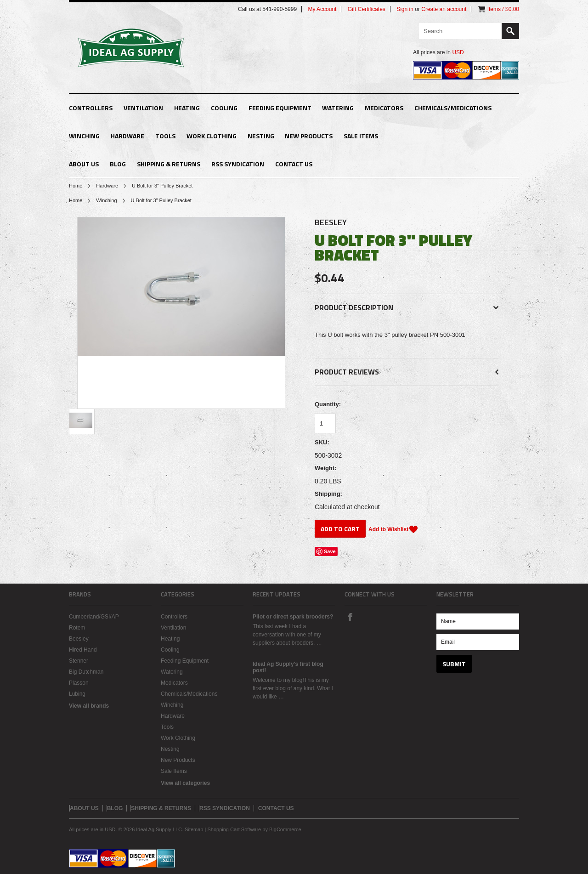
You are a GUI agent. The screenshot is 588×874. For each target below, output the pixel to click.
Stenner (79, 661)
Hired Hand (83, 650)
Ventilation (143, 108)
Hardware (127, 136)
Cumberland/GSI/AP (94, 617)
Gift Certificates (367, 9)
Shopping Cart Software (234, 829)
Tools (165, 136)
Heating (187, 108)
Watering (338, 108)
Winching (84, 136)
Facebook (350, 617)
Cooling (224, 108)
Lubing (77, 694)
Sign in (405, 9)
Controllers (91, 108)
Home (76, 186)
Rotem (77, 628)
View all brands (89, 706)
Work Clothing (212, 136)
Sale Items (361, 136)
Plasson (79, 683)
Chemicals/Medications (453, 108)
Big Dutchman (86, 672)
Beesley (331, 222)
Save (330, 551)
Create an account (444, 9)
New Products (309, 136)
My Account (322, 9)
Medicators (384, 108)
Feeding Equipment (280, 108)
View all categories (185, 783)
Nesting (261, 136)
